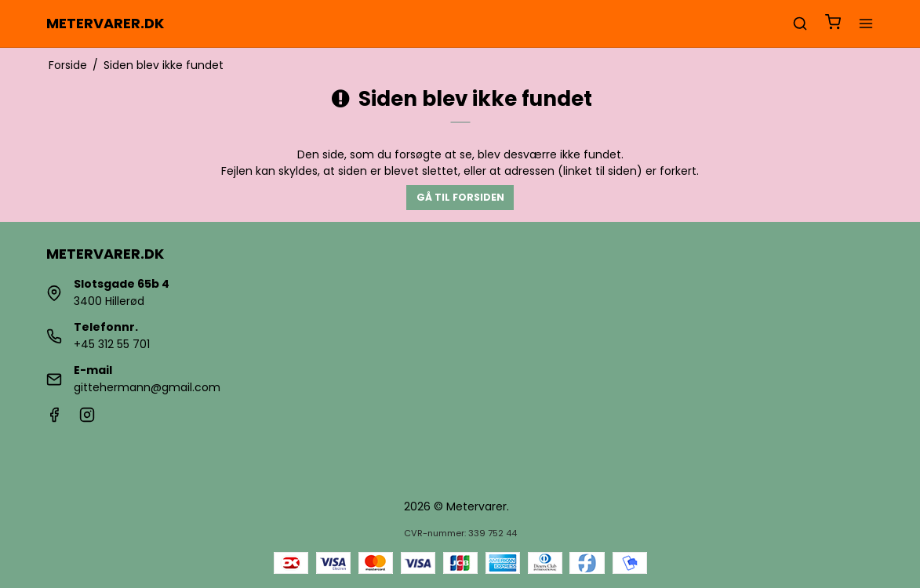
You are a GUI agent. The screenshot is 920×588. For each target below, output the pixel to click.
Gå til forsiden (460, 197)
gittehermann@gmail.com (147, 387)
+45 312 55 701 (112, 344)
